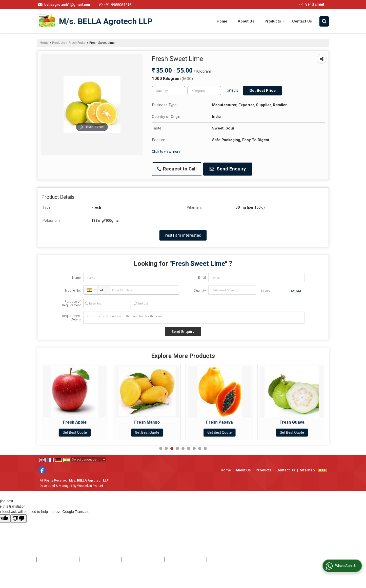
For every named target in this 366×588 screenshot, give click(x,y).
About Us (246, 21)
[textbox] (204, 91)
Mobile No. (73, 290)
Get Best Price (262, 91)
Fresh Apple (76, 422)
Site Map (307, 470)
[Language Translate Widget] (88, 459)
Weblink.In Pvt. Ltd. (90, 486)
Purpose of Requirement (72, 303)
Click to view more (166, 151)
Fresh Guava (293, 422)
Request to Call (177, 169)
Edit (232, 91)
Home (222, 21)
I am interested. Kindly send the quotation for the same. (194, 318)
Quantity (200, 290)
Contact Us (302, 21)
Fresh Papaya (221, 422)
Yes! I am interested (183, 235)
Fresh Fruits (77, 43)
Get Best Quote (76, 432)
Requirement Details (72, 318)
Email (202, 278)
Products (275, 21)
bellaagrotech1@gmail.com (68, 5)
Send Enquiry (228, 169)
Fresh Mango (148, 422)
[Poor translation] (18, 519)
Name (76, 278)
